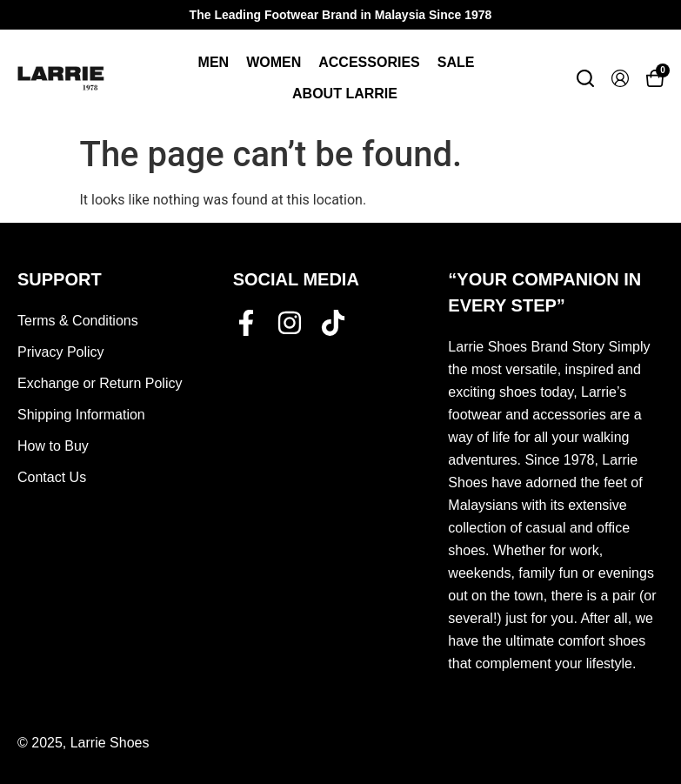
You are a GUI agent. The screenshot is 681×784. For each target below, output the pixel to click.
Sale (456, 62)
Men (214, 62)
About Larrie (345, 94)
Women (274, 62)
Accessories (369, 62)
